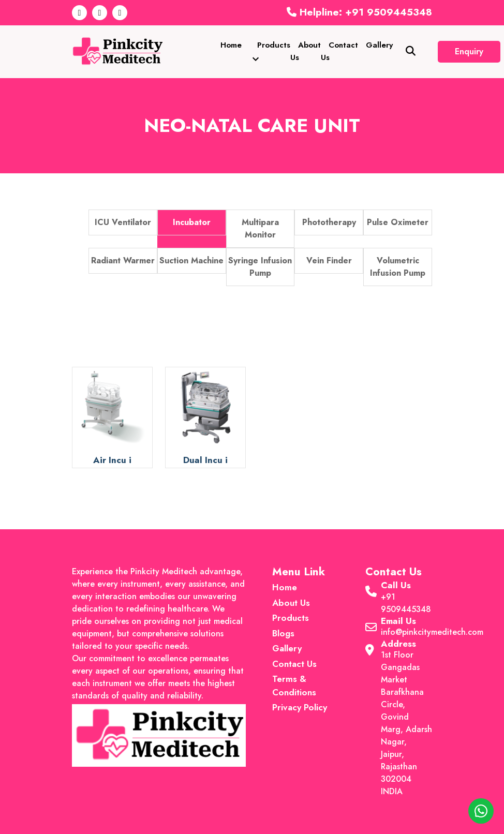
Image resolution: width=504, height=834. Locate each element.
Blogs (283, 633)
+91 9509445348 (406, 603)
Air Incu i (112, 460)
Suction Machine (191, 260)
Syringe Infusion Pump (260, 267)
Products (270, 51)
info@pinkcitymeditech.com (432, 632)
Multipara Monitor (260, 228)
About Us (306, 51)
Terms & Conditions (294, 686)
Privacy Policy (300, 707)
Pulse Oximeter (398, 222)
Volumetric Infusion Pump (398, 267)
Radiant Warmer (123, 260)
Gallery (379, 45)
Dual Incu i (205, 460)
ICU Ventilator (123, 222)
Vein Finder (329, 260)
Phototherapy (329, 222)
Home (231, 45)
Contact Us (339, 51)
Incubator (192, 222)
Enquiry (469, 51)
